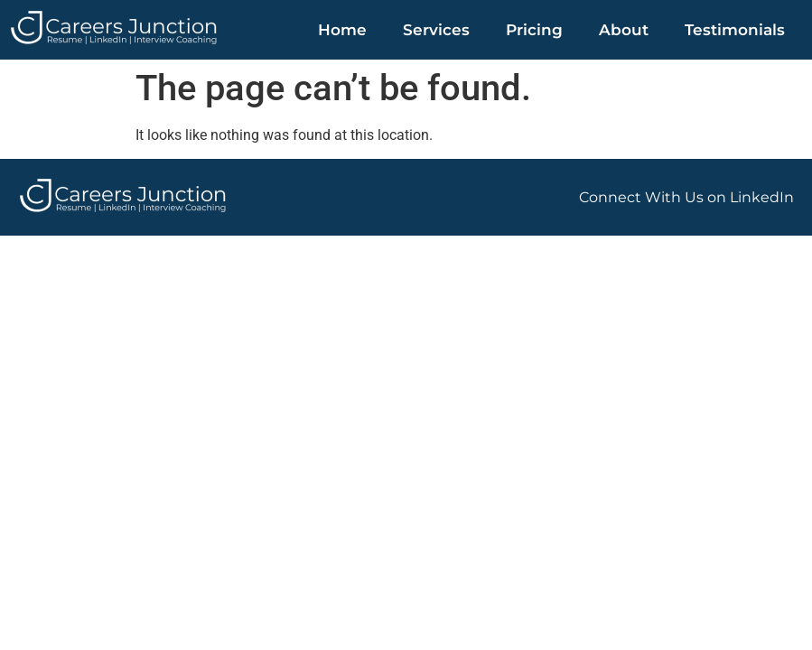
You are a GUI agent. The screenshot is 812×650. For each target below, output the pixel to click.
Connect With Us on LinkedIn (686, 197)
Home (342, 30)
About (624, 30)
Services (436, 30)
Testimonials (735, 30)
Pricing (534, 30)
